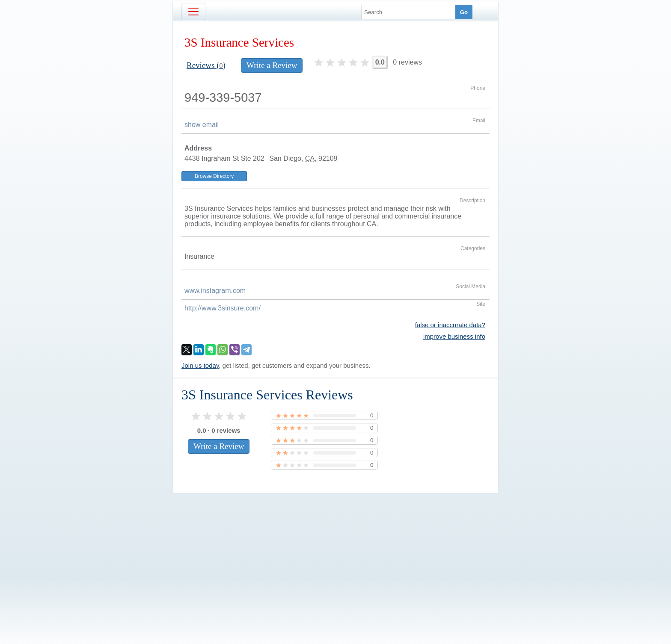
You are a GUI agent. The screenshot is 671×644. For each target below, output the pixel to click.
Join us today (200, 365)
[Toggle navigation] (193, 12)
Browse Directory (214, 176)
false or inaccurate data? (450, 325)
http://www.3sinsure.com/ (223, 308)
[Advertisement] (335, 554)
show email (202, 125)
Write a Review (272, 65)
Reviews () (206, 65)
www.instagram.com (215, 291)
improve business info (454, 336)
